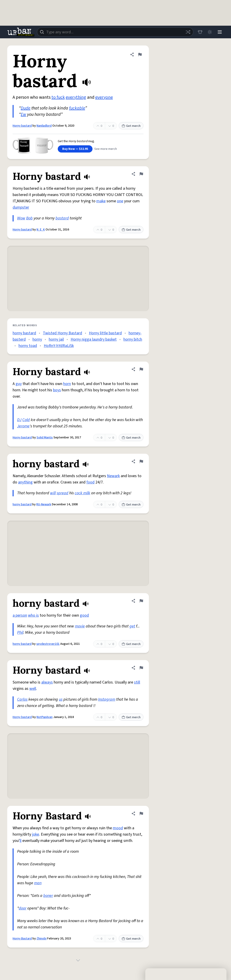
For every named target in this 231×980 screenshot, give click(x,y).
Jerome (23, 426)
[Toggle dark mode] (210, 32)
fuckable (77, 108)
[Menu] (220, 32)
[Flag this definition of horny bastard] (141, 461)
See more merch (106, 149)
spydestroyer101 (48, 644)
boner (48, 896)
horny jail (56, 339)
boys (57, 390)
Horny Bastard (22, 939)
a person (20, 615)
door (23, 908)
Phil (20, 632)
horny (37, 339)
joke (36, 834)
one (120, 201)
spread (62, 493)
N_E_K (41, 230)
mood (118, 828)
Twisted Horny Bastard (62, 333)
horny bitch (133, 339)
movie (80, 626)
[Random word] (188, 32)
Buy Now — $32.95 (75, 149)
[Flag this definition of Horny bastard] (140, 55)
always (47, 682)
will (53, 493)
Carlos (22, 699)
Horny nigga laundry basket (94, 339)
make (101, 201)
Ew (23, 114)
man (38, 883)
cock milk (82, 493)
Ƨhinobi (42, 939)
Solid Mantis (45, 438)
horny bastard (24, 333)
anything (25, 482)
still (137, 682)
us (61, 699)
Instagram (107, 699)
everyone (104, 97)
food (90, 482)
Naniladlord (44, 126)
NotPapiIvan (45, 717)
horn (67, 384)
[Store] (200, 32)
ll (21, 841)
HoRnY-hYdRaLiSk (59, 346)
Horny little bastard (105, 333)
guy (19, 384)
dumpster (21, 207)
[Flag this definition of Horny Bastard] (141, 814)
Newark (113, 476)
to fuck (58, 97)
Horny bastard (22, 126)
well (33, 689)
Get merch (131, 126)
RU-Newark (44, 504)
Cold (26, 420)
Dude (26, 108)
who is (33, 615)
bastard (62, 218)
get (132, 626)
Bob (29, 218)
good (84, 615)
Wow (21, 218)
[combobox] (115, 32)
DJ (19, 420)
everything (76, 97)
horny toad (28, 346)
